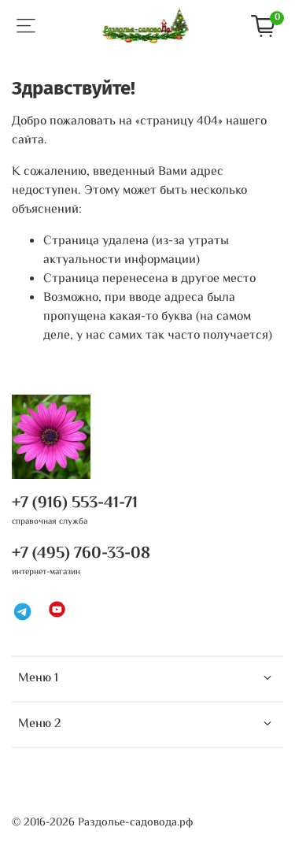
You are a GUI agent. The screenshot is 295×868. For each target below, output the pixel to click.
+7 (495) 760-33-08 (81, 554)
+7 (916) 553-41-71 (75, 503)
